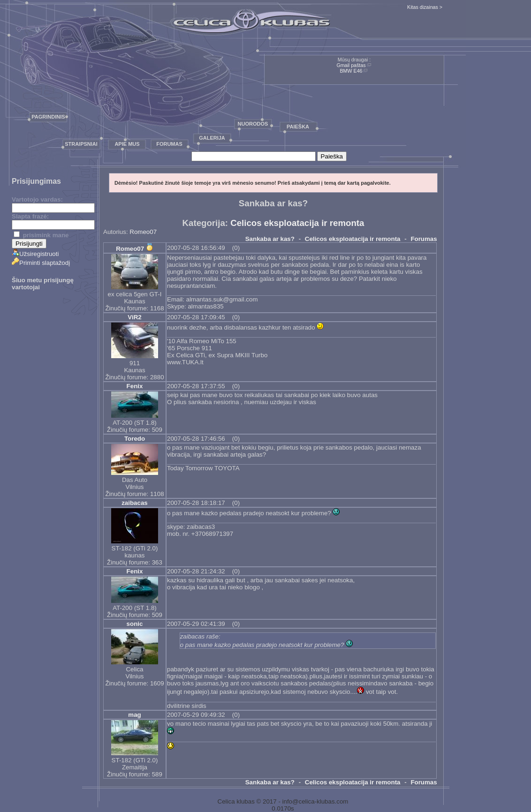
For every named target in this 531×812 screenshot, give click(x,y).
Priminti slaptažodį (41, 263)
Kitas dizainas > (425, 7)
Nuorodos (253, 124)
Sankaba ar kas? (270, 239)
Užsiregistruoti (35, 254)
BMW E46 (351, 71)
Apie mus (127, 144)
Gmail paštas (351, 65)
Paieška (298, 127)
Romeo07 (143, 232)
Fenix (135, 386)
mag (134, 715)
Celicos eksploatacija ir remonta (297, 223)
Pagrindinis (48, 117)
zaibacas (135, 503)
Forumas (169, 144)
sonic (135, 624)
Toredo (135, 439)
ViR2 (134, 317)
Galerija (212, 138)
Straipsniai (81, 144)
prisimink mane (41, 235)
